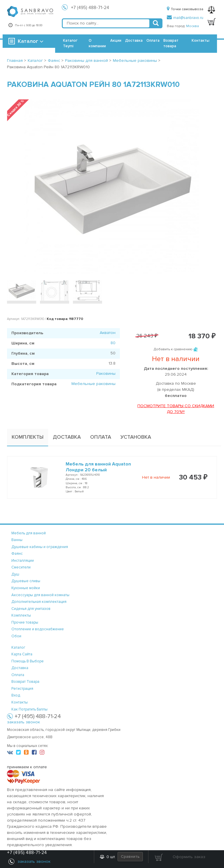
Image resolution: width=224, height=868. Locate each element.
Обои (16, 636)
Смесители (21, 567)
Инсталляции (23, 561)
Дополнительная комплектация (39, 602)
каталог (18, 647)
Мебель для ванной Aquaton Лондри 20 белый (98, 467)
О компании (97, 43)
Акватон (108, 333)
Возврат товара (171, 43)
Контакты (201, 41)
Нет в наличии (156, 477)
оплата (18, 675)
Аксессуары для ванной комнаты (40, 595)
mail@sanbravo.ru (185, 18)
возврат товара (25, 682)
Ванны (17, 540)
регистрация (22, 689)
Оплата (153, 41)
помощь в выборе (28, 661)
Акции (116, 41)
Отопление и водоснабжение (38, 629)
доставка (20, 668)
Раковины (106, 373)
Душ (15, 574)
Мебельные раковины (93, 384)
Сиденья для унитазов (31, 609)
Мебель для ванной (29, 533)
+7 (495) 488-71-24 (90, 8)
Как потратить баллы (29, 709)
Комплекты (21, 615)
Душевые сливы (26, 581)
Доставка (134, 41)
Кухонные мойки (26, 588)
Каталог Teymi (70, 43)
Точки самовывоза (185, 9)
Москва (192, 26)
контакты (20, 702)
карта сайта (22, 654)
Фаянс (17, 554)
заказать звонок (23, 722)
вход (16, 695)
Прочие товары (25, 622)
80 (113, 343)
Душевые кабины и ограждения (40, 547)
